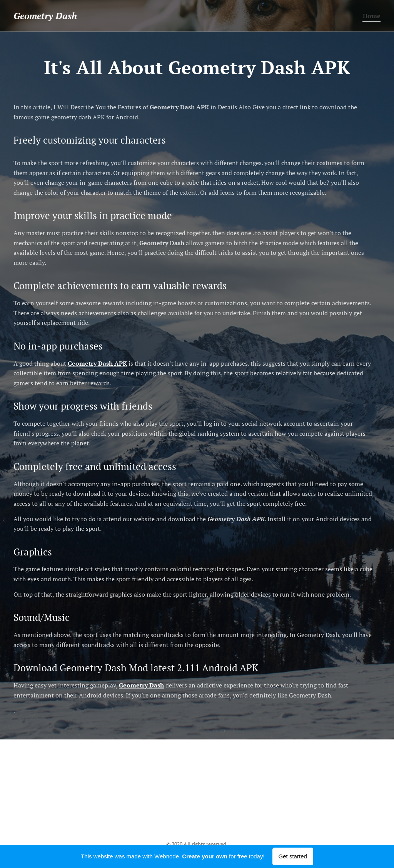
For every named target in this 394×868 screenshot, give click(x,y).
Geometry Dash (141, 685)
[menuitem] (370, 16)
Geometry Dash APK (97, 363)
